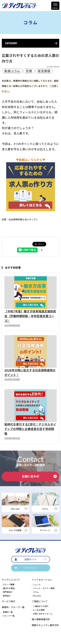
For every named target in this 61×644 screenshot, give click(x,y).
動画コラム (12, 71)
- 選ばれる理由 (8, 588)
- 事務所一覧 (7, 612)
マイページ (30, 568)
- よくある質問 (38, 610)
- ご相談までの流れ (40, 606)
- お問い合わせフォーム (42, 614)
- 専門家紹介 (7, 592)
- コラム (35, 592)
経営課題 (44, 71)
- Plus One (36, 596)
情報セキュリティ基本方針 (45, 625)
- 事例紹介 (6, 596)
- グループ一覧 (8, 616)
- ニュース (36, 584)
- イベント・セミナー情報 (43, 588)
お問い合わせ (39, 476)
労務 (29, 71)
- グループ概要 (8, 584)
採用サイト (30, 559)
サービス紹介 (9, 601)
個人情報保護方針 (41, 619)
